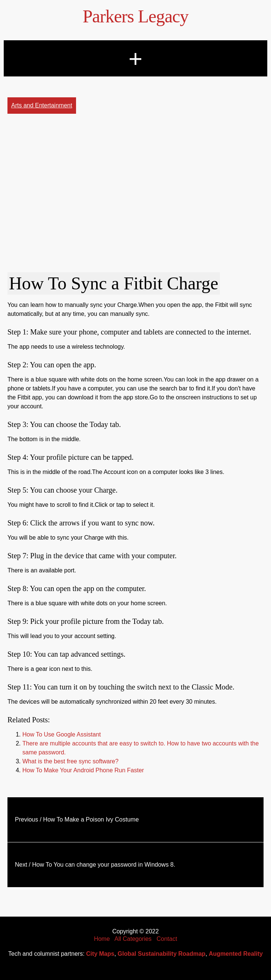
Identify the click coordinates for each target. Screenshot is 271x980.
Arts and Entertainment (42, 105)
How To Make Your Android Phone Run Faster (83, 770)
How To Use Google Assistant (62, 734)
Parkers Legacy (136, 16)
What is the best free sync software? (70, 761)
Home (102, 939)
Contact (167, 939)
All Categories (133, 939)
